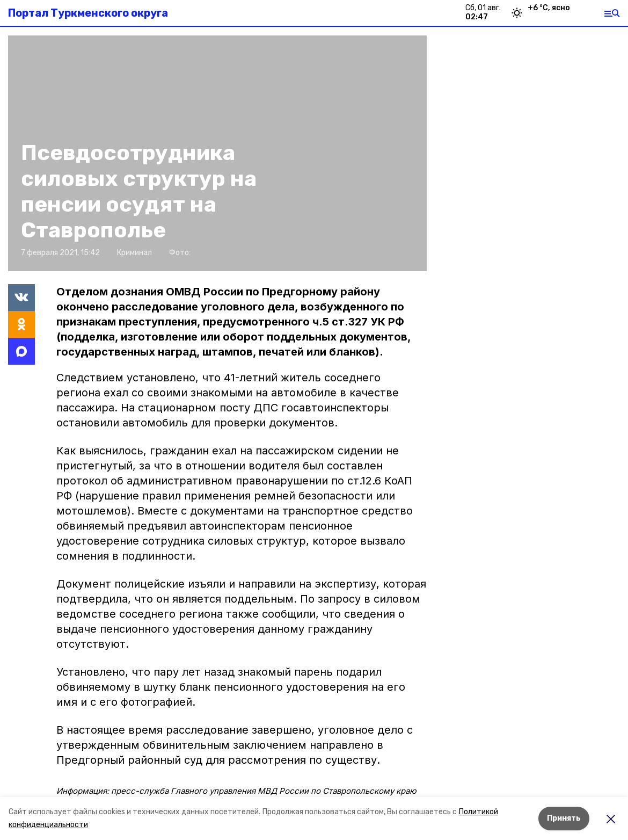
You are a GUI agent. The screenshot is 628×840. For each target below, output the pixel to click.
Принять (564, 818)
